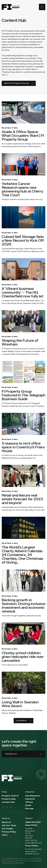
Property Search (10, 796)
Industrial (30, 799)
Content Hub (8, 802)
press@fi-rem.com (32, 854)
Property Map (9, 799)
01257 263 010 (31, 840)
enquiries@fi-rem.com (34, 843)
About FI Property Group (19, 83)
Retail (28, 805)
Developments (33, 796)
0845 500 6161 (33, 822)
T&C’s (5, 835)
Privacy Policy (9, 832)
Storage (29, 809)
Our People (7, 829)
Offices (29, 802)
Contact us (23, 754)
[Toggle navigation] (42, 7)
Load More (24, 721)
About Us (6, 822)
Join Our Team (9, 825)
